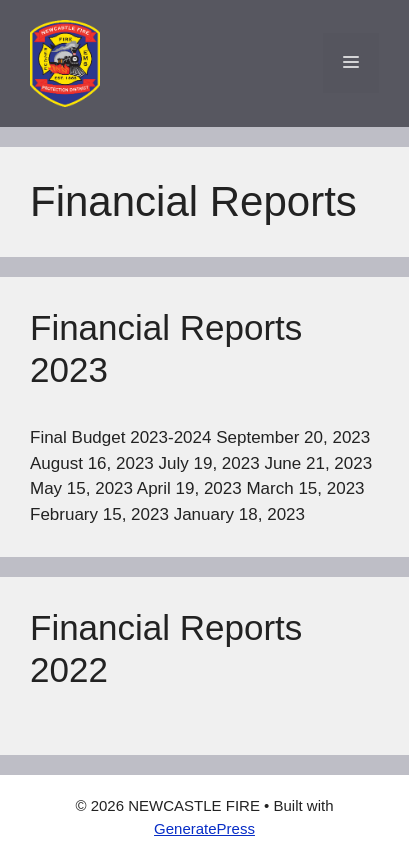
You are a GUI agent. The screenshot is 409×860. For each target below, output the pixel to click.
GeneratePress (204, 828)
